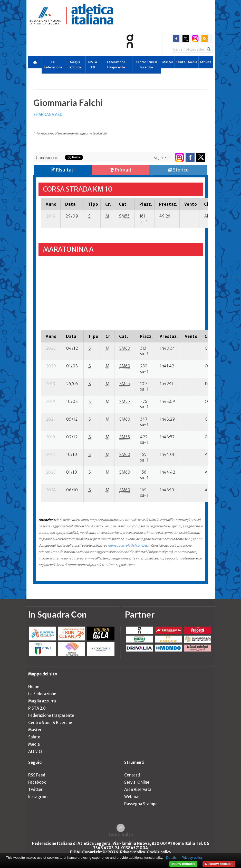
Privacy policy (133, 852)
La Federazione (53, 65)
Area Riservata (138, 789)
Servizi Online (137, 782)
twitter (186, 38)
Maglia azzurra (75, 65)
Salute (181, 62)
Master (168, 62)
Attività (206, 62)
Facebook (37, 782)
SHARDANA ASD (48, 115)
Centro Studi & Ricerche (147, 65)
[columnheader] (51, 204)
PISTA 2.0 (93, 65)
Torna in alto (120, 834)
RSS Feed (37, 775)
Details (171, 858)
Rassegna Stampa (141, 804)
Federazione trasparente (116, 65)
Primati (120, 170)
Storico (178, 170)
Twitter (35, 789)
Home (34, 687)
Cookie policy (159, 852)
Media (192, 62)
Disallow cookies (219, 864)
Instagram (38, 797)
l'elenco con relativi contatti (127, 545)
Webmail (132, 797)
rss (205, 38)
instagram (195, 38)
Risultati (63, 170)
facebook (176, 38)
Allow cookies (183, 864)
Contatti (132, 775)
